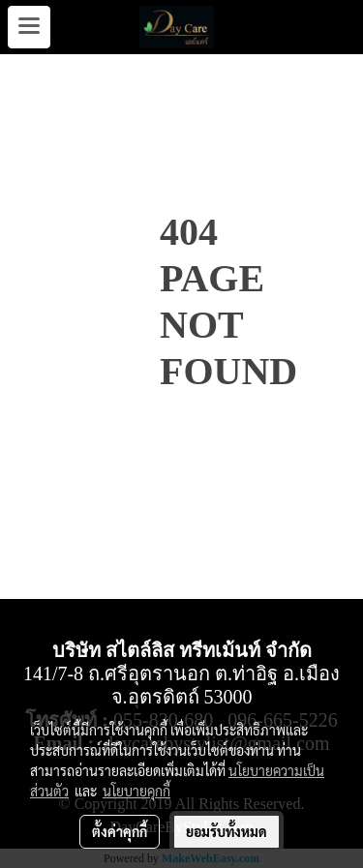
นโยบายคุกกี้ (136, 791)
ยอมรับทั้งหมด (227, 831)
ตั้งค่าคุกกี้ (120, 831)
